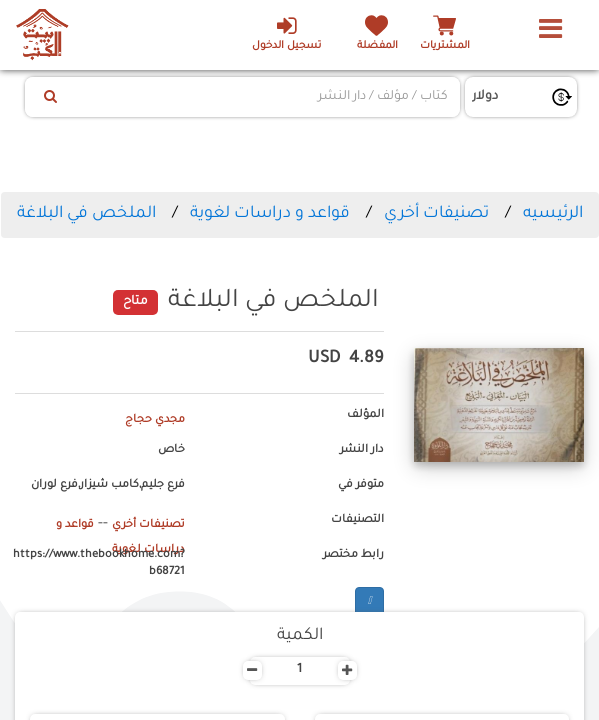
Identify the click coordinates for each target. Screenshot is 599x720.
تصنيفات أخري (436, 214)
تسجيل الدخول (283, 33)
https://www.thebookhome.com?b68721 (100, 564)
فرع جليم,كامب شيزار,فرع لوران (108, 485)
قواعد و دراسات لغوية (270, 214)
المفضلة (375, 46)
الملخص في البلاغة (86, 214)
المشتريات (445, 46)
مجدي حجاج (155, 420)
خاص (171, 450)
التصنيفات (357, 520)
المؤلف (365, 415)
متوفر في (361, 485)
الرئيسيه (553, 214)
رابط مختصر (353, 555)
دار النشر (362, 450)
